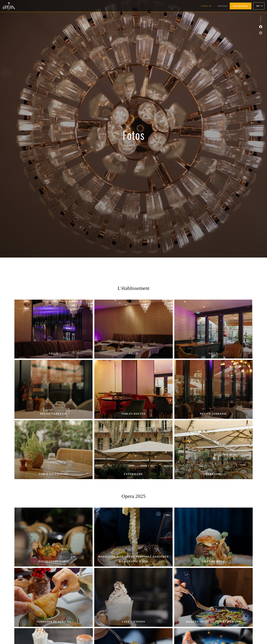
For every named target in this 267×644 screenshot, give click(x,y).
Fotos (206, 6)
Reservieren (241, 6)
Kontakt (223, 6)
